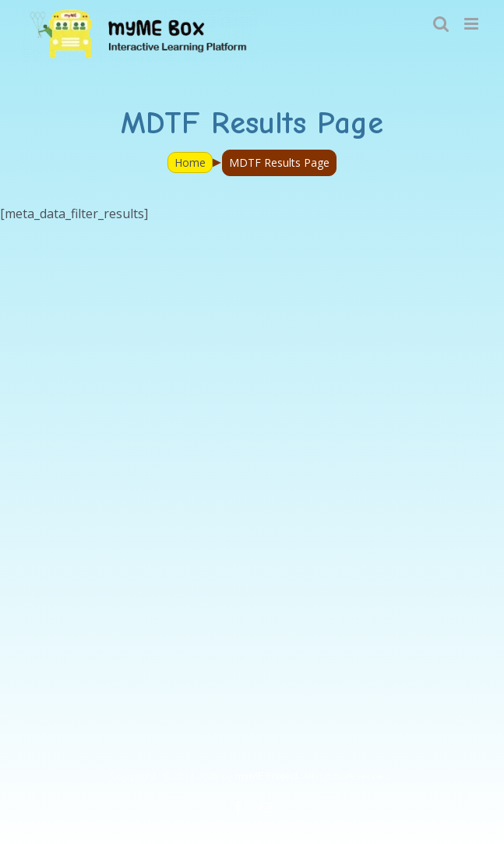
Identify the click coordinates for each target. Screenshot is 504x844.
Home (190, 162)
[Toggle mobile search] (441, 24)
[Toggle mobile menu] (472, 24)
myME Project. (268, 775)
